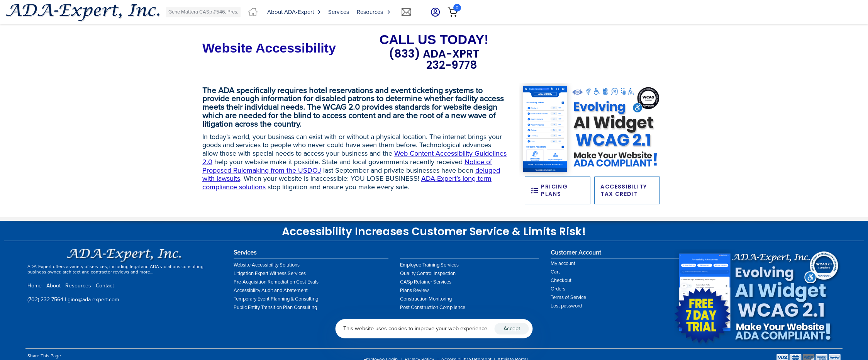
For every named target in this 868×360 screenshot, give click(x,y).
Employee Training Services (429, 265)
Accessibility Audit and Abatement (271, 290)
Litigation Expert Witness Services (270, 273)
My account (563, 263)
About (53, 286)
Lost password (566, 306)
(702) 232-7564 (45, 300)
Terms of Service (568, 297)
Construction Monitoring (426, 299)
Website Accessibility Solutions (267, 265)
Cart (555, 272)
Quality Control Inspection (428, 273)
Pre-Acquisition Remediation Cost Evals (276, 282)
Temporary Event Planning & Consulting (276, 299)
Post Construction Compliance (433, 307)
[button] (433, 12)
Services (339, 12)
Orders (558, 289)
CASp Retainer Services (426, 282)
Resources (373, 12)
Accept (512, 329)
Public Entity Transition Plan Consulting (275, 307)
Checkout (561, 280)
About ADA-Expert (294, 12)
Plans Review (415, 290)
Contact (105, 286)
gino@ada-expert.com (93, 300)
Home (35, 286)
